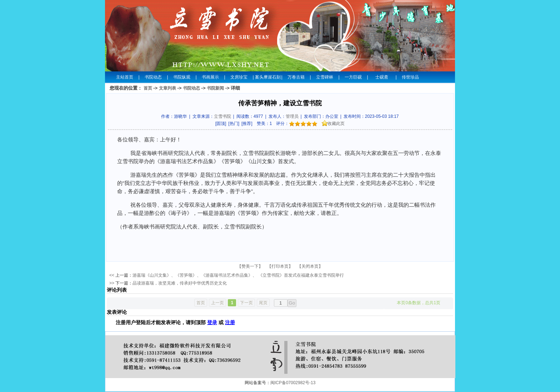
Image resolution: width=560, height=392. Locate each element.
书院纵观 (182, 77)
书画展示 (210, 77)
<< (112, 275)
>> (112, 283)
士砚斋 (382, 77)
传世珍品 (410, 77)
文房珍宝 (239, 77)
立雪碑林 (325, 77)
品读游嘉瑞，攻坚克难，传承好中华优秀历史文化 (180, 283)
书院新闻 (215, 88)
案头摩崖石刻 (267, 77)
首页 (148, 88)
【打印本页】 (280, 266)
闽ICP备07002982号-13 (293, 383)
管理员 (292, 116)
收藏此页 (333, 124)
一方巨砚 (353, 77)
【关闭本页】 (310, 266)
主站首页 (125, 77)
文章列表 (167, 88)
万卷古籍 (296, 77)
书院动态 (153, 77)
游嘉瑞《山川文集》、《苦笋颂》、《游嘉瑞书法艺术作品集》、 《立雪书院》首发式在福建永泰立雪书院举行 (238, 275)
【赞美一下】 (250, 266)
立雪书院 (222, 116)
